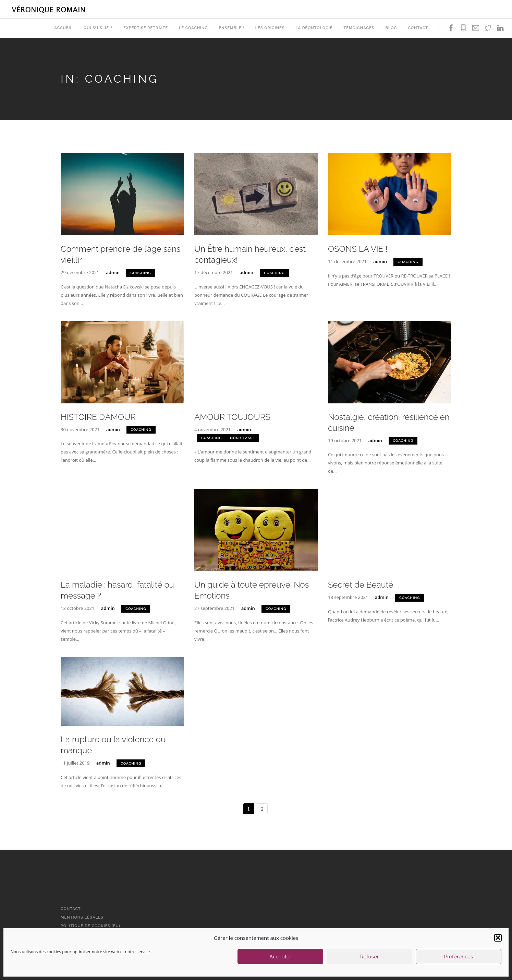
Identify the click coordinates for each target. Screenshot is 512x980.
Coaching (141, 273)
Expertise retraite (146, 28)
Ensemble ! (231, 28)
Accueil (63, 28)
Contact (418, 28)
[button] (498, 938)
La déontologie (314, 28)
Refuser (369, 957)
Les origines (270, 28)
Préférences (459, 957)
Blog (391, 28)
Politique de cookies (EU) (90, 926)
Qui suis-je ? (98, 28)
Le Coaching (193, 28)
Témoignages (359, 28)
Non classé (242, 438)
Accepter (280, 957)
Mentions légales (82, 917)
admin (113, 272)
